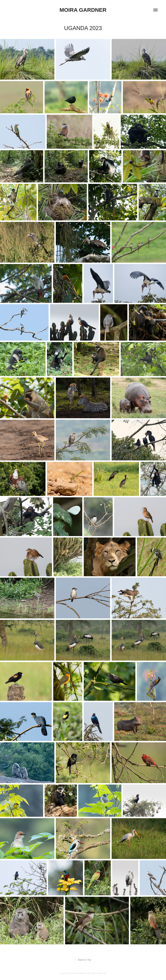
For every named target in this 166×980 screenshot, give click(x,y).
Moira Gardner (83, 10)
